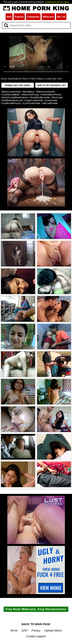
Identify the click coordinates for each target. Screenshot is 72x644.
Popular (19, 17)
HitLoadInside (50, 103)
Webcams (48, 17)
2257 (25, 631)
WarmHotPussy (31, 95)
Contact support (36, 636)
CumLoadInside (32, 103)
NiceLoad (57, 97)
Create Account (52, 2)
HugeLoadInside (34, 100)
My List (61, 17)
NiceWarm (29, 92)
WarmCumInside (46, 92)
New (9, 17)
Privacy (36, 631)
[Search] (36, 25)
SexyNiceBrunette (40, 97)
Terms (14, 631)
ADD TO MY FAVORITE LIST (51, 85)
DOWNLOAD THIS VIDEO (18, 85)
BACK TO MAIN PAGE (36, 624)
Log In (66, 2)
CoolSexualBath (11, 95)
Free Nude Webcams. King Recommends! (36, 609)
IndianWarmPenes (51, 95)
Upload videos (53, 631)
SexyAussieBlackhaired (15, 97)
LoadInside (51, 100)
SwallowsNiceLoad (12, 100)
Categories (33, 17)
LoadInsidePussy (11, 103)
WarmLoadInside (11, 92)
